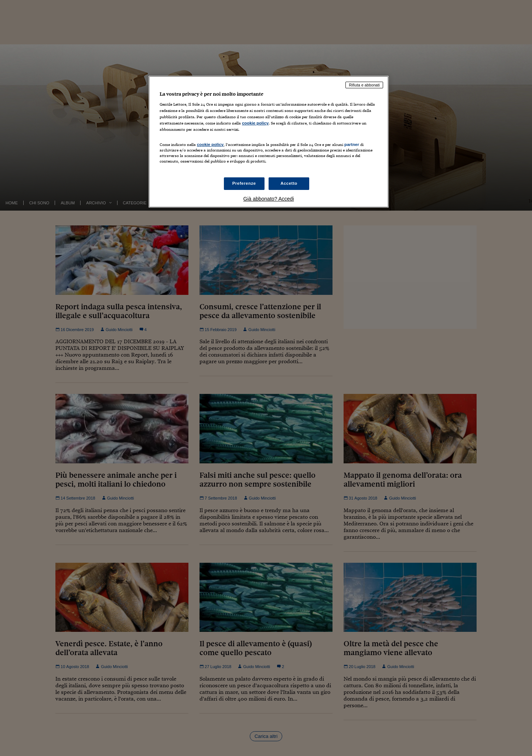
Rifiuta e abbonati (364, 85)
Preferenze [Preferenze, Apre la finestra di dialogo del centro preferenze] (244, 183)
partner (352, 144)
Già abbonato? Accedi (269, 199)
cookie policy (255, 123)
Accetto (289, 183)
